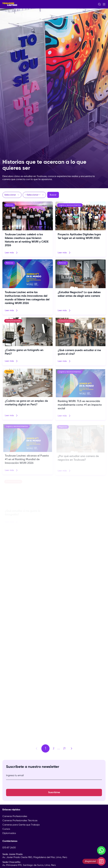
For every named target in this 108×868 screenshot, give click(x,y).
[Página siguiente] (71, 748)
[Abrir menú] (104, 4)
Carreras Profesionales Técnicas (20, 821)
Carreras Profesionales (15, 816)
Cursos (6, 829)
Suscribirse (54, 793)
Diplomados (9, 833)
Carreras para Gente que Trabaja (21, 825)
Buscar (53, 195)
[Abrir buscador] (99, 4)
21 (64, 748)
